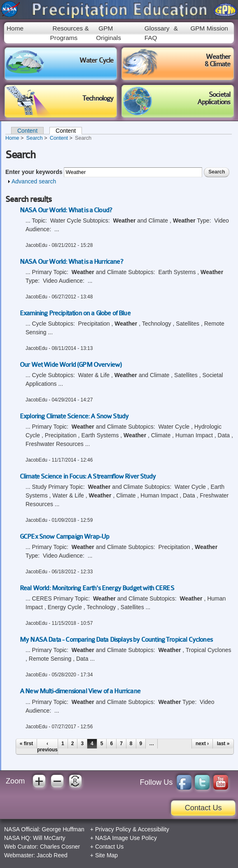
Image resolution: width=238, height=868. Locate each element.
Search (35, 138)
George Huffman (63, 829)
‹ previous (47, 746)
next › (202, 744)
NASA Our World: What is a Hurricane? (71, 262)
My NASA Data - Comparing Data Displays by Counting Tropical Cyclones (116, 640)
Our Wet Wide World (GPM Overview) (71, 365)
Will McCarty (49, 838)
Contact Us (203, 808)
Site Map (106, 855)
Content (27, 131)
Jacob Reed (52, 855)
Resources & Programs (70, 33)
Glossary (157, 28)
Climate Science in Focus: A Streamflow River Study (88, 476)
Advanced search (34, 181)
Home (15, 28)
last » (223, 744)
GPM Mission (209, 28)
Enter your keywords (35, 172)
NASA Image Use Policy (126, 838)
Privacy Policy (113, 829)
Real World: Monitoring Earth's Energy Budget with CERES (97, 588)
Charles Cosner (60, 847)
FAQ (151, 38)
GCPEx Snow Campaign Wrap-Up (64, 537)
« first (27, 744)
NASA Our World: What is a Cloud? (66, 210)
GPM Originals (108, 33)
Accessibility (153, 829)
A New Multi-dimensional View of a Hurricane (80, 691)
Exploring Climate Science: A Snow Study (74, 416)
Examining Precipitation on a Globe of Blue (75, 313)
